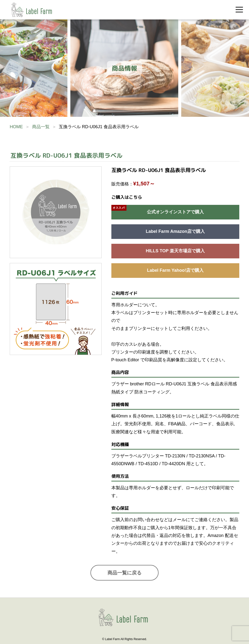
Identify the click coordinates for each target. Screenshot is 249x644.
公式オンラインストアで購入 (175, 212)
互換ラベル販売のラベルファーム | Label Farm (32, 10)
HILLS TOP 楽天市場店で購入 (175, 251)
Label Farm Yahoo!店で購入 (175, 270)
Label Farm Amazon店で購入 (175, 231)
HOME (16, 127)
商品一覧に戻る (124, 573)
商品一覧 (41, 127)
